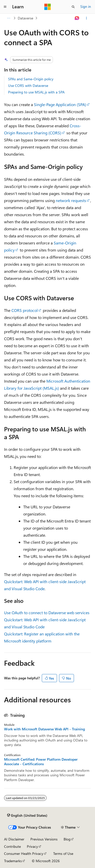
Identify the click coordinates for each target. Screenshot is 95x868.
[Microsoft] (48, 7)
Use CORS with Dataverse (28, 85)
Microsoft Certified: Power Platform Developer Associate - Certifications (41, 762)
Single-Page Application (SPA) (60, 104)
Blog (67, 839)
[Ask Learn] (77, 18)
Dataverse (25, 18)
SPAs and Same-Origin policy (31, 79)
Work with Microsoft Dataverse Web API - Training (44, 729)
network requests (71, 200)
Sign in (86, 6)
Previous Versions (44, 839)
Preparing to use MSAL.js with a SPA (36, 92)
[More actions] (87, 18)
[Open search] (73, 7)
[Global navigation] (5, 7)
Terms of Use (63, 853)
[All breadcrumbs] (8, 18)
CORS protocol (25, 310)
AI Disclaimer (14, 839)
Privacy (32, 846)
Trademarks (13, 861)
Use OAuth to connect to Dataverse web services (47, 613)
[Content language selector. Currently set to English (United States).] (27, 815)
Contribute (12, 846)
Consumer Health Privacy (24, 853)
